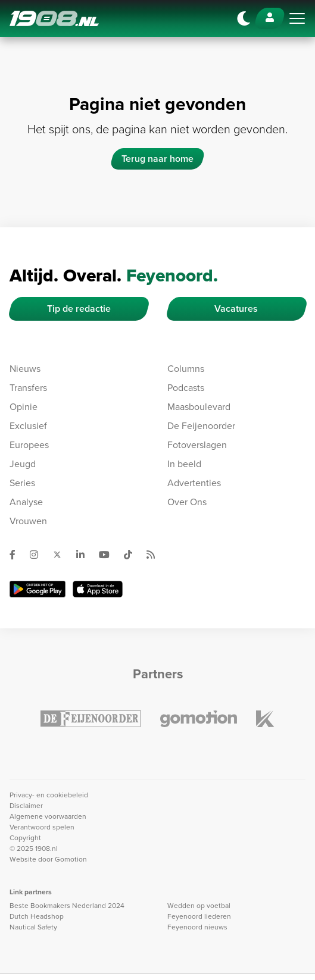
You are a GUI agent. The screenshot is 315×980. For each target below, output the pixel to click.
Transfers (28, 388)
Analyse (26, 502)
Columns (186, 369)
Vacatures (236, 309)
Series (22, 483)
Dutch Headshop (37, 916)
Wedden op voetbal (199, 906)
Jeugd (23, 464)
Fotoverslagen (197, 445)
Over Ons (187, 502)
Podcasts (186, 388)
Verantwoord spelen (42, 827)
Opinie (24, 407)
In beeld (184, 464)
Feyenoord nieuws (197, 927)
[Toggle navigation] (297, 18)
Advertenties (194, 483)
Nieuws (25, 369)
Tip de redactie (79, 309)
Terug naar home (157, 159)
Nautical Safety (33, 927)
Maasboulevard (199, 407)
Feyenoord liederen (199, 916)
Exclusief (28, 426)
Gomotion (71, 859)
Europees (29, 445)
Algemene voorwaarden (48, 816)
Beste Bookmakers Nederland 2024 (67, 906)
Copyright (25, 838)
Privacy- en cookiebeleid (49, 795)
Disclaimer (26, 806)
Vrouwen (28, 521)
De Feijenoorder (201, 426)
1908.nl (54, 18)
